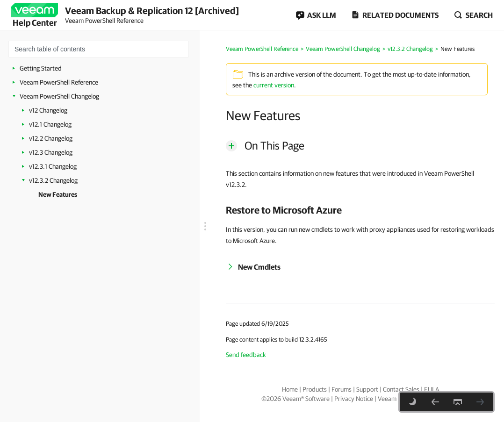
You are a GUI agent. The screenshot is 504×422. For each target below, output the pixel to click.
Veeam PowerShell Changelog (59, 96)
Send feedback (246, 355)
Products (315, 389)
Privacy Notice (354, 399)
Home (290, 389)
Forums (342, 389)
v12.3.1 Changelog (53, 166)
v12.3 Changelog (51, 152)
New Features (58, 194)
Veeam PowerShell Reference (59, 82)
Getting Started (41, 68)
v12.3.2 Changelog (53, 180)
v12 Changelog (48, 110)
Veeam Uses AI (398, 399)
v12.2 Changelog (51, 138)
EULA (432, 389)
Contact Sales (401, 389)
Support (367, 389)
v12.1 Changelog (50, 124)
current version (274, 85)
